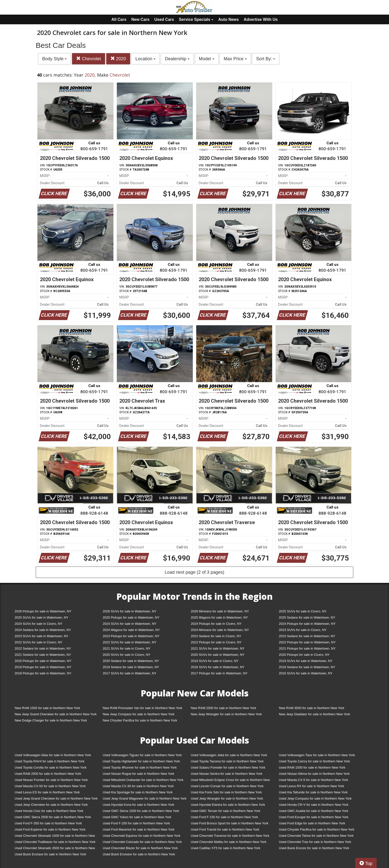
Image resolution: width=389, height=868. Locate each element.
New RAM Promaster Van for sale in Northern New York (143, 708)
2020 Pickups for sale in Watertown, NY (43, 661)
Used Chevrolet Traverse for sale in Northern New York (230, 836)
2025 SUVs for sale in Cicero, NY (303, 611)
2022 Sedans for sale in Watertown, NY (43, 648)
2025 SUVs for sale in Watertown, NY (41, 617)
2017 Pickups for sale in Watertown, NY (219, 673)
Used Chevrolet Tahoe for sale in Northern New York (316, 836)
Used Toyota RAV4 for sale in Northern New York (49, 761)
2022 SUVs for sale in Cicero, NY (38, 642)
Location (146, 59)
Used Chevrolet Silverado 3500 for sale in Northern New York (55, 849)
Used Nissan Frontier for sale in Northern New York (51, 780)
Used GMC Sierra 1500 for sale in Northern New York (141, 811)
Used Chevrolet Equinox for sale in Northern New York (142, 836)
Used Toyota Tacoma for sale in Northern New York (227, 761)
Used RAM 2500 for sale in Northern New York (48, 774)
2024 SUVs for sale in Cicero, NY (38, 624)
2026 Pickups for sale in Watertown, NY (43, 611)
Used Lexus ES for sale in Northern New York (47, 792)
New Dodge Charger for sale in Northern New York (51, 720)
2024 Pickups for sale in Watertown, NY (307, 624)
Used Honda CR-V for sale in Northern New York (314, 805)
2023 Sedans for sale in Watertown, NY (307, 636)
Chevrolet (89, 59)
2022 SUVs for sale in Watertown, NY (130, 642)
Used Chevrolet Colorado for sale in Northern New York (142, 842)
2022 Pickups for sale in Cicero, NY (216, 642)
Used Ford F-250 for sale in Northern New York (136, 823)
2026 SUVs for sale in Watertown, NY (130, 611)
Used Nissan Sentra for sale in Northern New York (227, 774)
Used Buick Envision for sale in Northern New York (139, 854)
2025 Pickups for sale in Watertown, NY (131, 617)
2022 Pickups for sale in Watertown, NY (307, 642)
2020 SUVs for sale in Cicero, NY (127, 655)
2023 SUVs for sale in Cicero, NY (303, 630)
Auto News (229, 19)
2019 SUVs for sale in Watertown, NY (306, 661)
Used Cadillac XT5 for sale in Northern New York (226, 848)
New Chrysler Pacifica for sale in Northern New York (140, 720)
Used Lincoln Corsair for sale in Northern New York (227, 786)
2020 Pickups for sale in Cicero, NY (304, 655)
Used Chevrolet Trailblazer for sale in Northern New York (55, 842)
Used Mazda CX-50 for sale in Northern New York (50, 786)
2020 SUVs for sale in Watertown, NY (218, 655)
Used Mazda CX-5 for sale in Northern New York (313, 780)
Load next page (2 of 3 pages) (194, 572)
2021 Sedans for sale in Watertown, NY (43, 655)
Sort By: (266, 59)
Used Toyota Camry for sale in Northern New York (314, 761)
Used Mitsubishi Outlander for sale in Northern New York (143, 780)
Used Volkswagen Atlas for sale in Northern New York (53, 755)
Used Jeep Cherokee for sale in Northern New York (51, 805)
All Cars (119, 19)
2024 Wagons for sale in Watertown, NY (131, 630)
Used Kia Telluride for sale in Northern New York (313, 792)
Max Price (235, 59)
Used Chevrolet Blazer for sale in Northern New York (140, 848)
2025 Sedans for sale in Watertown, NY (307, 617)
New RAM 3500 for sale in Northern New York (312, 708)
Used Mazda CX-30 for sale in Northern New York (138, 786)
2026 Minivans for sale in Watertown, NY (220, 611)
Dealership (177, 59)
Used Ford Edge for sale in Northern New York (312, 823)
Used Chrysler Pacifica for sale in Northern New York (317, 829)
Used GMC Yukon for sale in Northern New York (137, 817)
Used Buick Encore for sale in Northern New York (314, 848)
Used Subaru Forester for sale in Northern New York (228, 767)
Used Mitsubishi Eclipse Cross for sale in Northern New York (230, 781)
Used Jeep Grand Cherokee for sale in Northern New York (56, 798)
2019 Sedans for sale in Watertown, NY (131, 667)
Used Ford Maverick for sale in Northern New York (139, 829)
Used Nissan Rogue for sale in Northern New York (138, 774)
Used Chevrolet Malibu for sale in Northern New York (228, 842)
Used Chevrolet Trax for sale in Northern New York (315, 842)
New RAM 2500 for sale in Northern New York (224, 708)
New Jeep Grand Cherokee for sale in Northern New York (56, 714)
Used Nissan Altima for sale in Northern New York (314, 774)
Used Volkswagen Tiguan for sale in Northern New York (142, 755)
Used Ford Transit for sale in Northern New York (225, 829)
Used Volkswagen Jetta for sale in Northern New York (229, 755)
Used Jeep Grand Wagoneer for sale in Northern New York (145, 798)
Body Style (54, 59)
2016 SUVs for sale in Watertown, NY (306, 673)
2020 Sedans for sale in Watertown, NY (131, 661)
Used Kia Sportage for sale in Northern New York (138, 792)
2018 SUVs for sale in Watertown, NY (218, 667)
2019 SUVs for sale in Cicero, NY (215, 661)
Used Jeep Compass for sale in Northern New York (315, 798)
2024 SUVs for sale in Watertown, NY (130, 624)
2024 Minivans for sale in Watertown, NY (220, 630)
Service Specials (196, 19)
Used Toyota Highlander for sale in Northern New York (141, 761)
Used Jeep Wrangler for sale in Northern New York (227, 798)
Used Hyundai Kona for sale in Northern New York (138, 805)
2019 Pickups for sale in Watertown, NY (43, 667)
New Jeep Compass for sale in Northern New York (139, 714)
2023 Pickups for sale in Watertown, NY (131, 636)
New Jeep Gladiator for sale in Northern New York (314, 714)
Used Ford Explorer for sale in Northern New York (50, 829)
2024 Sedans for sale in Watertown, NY (43, 630)
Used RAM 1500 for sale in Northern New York (312, 767)
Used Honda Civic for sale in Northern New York (49, 811)
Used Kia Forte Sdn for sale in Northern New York (226, 792)
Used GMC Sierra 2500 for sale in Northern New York (53, 817)
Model (207, 59)
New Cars (140, 19)
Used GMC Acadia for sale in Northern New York (314, 811)
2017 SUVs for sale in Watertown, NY (130, 673)
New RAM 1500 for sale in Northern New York (47, 708)
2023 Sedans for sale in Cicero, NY (216, 636)
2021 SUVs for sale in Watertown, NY (218, 648)
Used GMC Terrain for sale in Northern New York (226, 811)
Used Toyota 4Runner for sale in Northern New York (140, 767)
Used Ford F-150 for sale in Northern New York (224, 817)
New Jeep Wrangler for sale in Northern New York (226, 714)
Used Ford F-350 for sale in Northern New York (48, 823)
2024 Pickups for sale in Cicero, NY (216, 624)
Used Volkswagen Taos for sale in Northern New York (317, 755)
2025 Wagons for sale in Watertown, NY (219, 617)
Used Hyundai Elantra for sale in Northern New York (228, 805)
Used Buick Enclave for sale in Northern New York (50, 854)
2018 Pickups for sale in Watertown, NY (43, 673)
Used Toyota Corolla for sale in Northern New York (51, 767)
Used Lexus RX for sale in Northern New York (311, 786)
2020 (118, 59)
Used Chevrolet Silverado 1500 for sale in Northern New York (55, 837)
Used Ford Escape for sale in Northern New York (314, 817)
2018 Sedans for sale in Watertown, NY (307, 667)
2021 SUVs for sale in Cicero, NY (127, 648)
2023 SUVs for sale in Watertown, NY (41, 636)
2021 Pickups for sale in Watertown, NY (307, 648)
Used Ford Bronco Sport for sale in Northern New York (230, 823)
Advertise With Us (261, 19)
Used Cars (164, 19)
